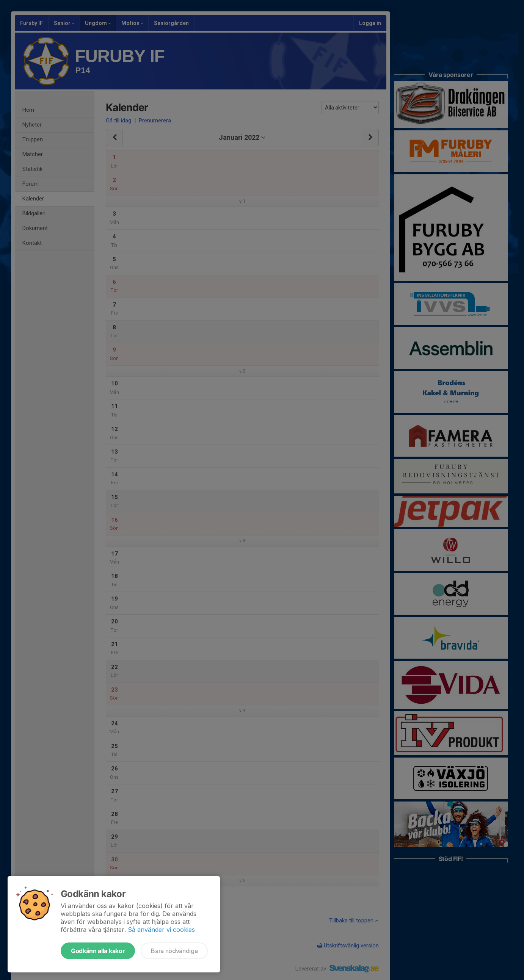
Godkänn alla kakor (98, 951)
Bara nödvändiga (174, 951)
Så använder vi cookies (161, 930)
